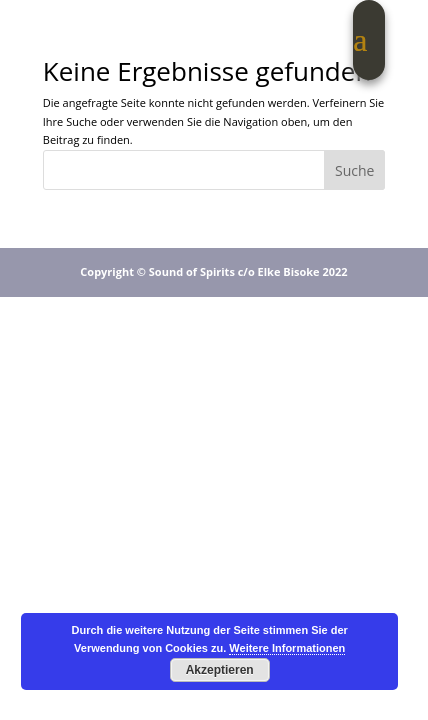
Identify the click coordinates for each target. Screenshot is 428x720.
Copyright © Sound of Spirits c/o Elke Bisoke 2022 (213, 271)
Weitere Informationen (287, 648)
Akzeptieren (220, 670)
